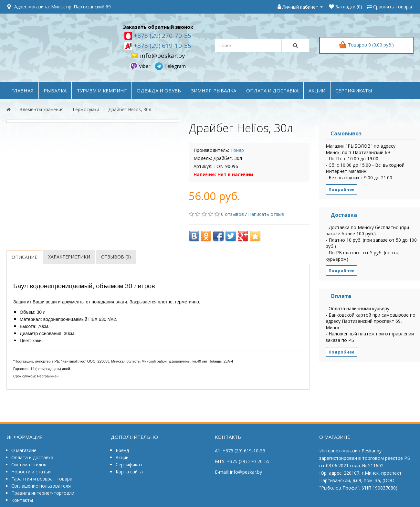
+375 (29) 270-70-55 (162, 36)
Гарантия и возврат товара (42, 479)
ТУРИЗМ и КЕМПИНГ (102, 90)
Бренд (122, 450)
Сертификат (129, 465)
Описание (24, 257)
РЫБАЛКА (55, 90)
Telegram (170, 66)
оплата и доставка (272, 90)
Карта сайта (129, 472)
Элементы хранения (42, 109)
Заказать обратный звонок (158, 27)
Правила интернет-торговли (43, 493)
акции (317, 90)
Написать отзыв (266, 214)
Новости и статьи (31, 472)
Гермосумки (86, 109)
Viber (141, 66)
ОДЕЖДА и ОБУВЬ (159, 90)
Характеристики (69, 257)
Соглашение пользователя (41, 486)
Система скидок (29, 465)
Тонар (237, 150)
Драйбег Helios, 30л (130, 109)
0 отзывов (232, 214)
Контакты (22, 500)
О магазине (24, 450)
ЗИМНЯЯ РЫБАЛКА (214, 90)
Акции (122, 457)
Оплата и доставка (32, 457)
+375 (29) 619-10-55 (162, 46)
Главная (22, 90)
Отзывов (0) (116, 257)
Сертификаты (354, 90)
